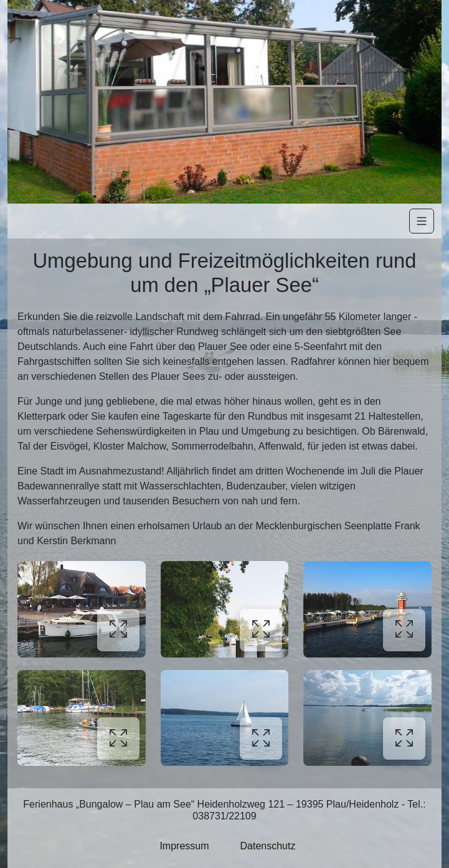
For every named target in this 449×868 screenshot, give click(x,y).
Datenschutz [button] (268, 846)
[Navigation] (422, 221)
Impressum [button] (184, 846)
